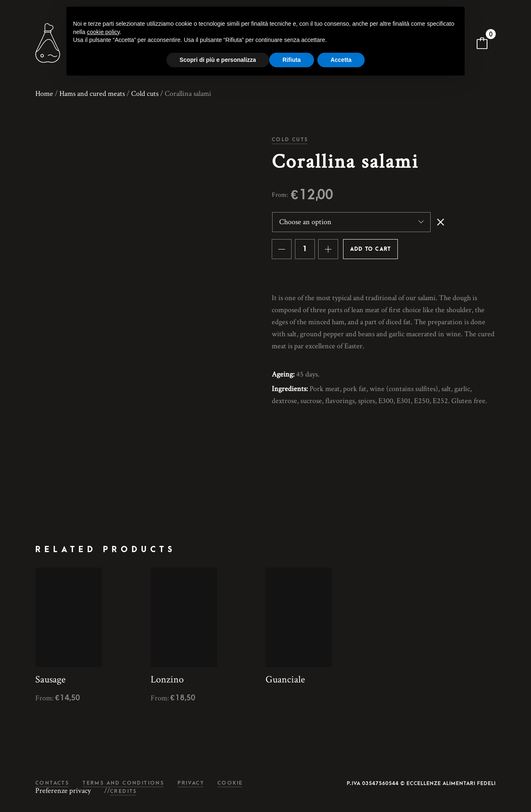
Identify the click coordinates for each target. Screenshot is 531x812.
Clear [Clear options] (441, 222)
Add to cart (370, 249)
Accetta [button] (341, 60)
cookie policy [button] (103, 32)
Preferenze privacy (63, 791)
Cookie (230, 783)
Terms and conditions (123, 783)
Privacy (191, 783)
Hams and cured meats (92, 94)
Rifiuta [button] (292, 60)
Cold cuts (145, 94)
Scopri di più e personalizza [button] (218, 60)
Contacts (52, 783)
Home (44, 94)
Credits (124, 791)
